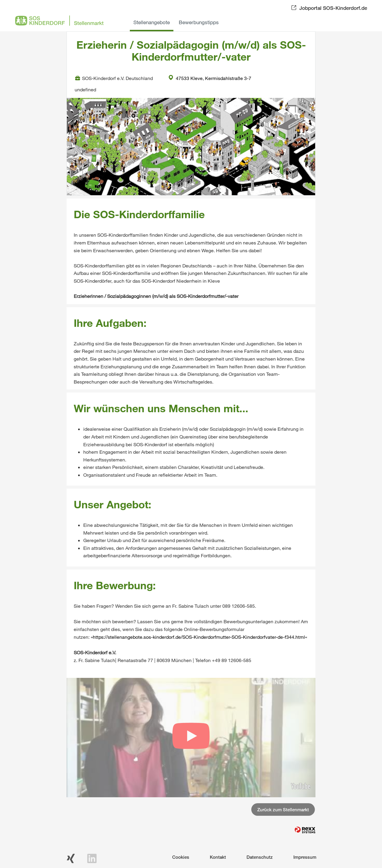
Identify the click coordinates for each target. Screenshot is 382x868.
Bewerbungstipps (199, 22)
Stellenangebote (152, 22)
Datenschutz (260, 857)
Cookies (181, 857)
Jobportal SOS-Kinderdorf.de (333, 8)
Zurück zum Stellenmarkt (283, 809)
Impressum (305, 857)
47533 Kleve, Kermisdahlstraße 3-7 (210, 78)
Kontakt (218, 857)
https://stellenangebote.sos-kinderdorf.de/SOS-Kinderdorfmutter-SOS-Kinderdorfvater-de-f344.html (199, 637)
